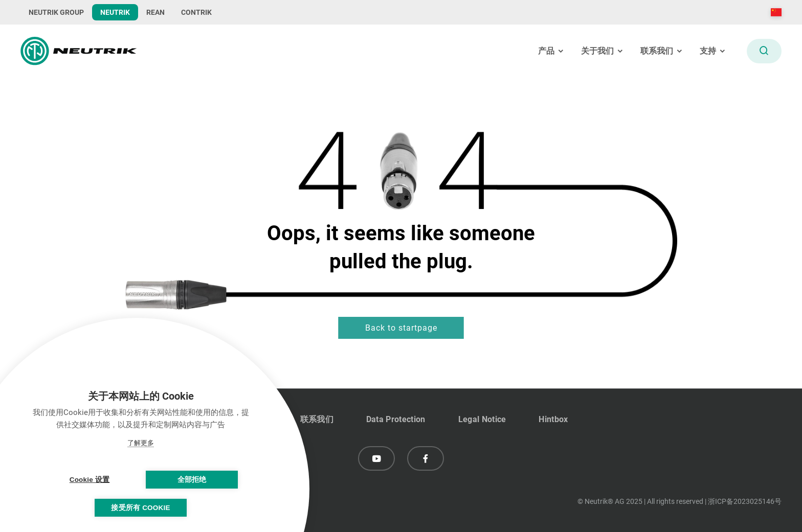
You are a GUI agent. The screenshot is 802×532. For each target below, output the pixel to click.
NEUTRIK (115, 12)
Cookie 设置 (90, 480)
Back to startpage (401, 328)
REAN (155, 12)
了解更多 (141, 443)
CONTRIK (196, 12)
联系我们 (317, 419)
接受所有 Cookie (140, 508)
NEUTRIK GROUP (56, 12)
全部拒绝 (192, 480)
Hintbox (553, 419)
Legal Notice (482, 419)
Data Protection (396, 419)
